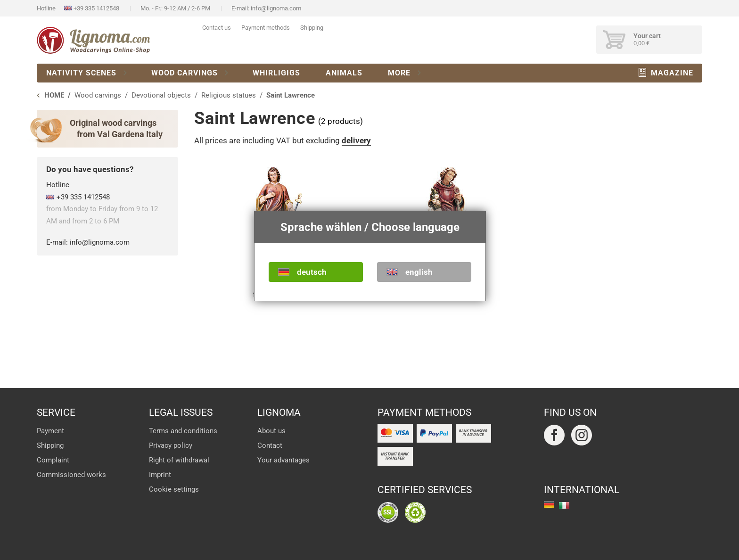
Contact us (217, 28)
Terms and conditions (183, 431)
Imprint (160, 475)
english (419, 272)
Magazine (672, 73)
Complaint (53, 460)
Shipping (312, 28)
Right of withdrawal (179, 460)
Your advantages (283, 460)
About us (271, 431)
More (399, 73)
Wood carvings (185, 73)
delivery (356, 140)
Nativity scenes (81, 73)
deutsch (312, 272)
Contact (270, 445)
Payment (50, 431)
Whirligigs (276, 73)
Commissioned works (71, 475)
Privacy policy (171, 445)
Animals (344, 73)
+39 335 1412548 (96, 8)
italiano (564, 505)
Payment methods (266, 28)
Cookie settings (174, 489)
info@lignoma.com (276, 8)
